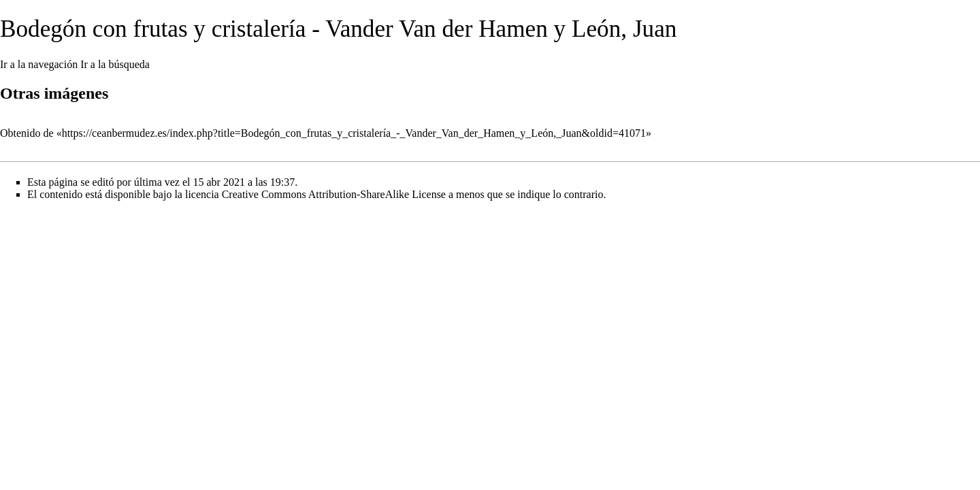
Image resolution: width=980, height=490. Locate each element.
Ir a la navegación (39, 64)
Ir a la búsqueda (115, 64)
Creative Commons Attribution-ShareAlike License (334, 194)
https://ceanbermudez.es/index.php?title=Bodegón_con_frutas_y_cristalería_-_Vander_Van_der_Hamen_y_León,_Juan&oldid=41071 (354, 133)
